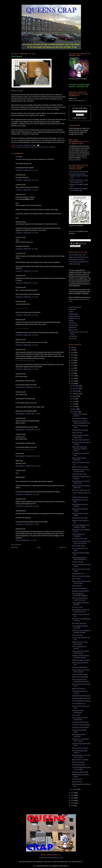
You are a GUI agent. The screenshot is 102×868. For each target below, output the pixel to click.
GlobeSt (71, 321)
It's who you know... (78, 607)
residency (52, 147)
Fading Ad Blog (73, 314)
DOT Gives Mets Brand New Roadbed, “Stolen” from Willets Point (78, 176)
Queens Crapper (24, 145)
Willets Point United (75, 264)
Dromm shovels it (77, 782)
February (75, 412)
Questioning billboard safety (80, 772)
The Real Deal (73, 336)
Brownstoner (73, 309)
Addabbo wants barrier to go (80, 497)
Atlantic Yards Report (75, 307)
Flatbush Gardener (74, 316)
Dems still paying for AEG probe (81, 701)
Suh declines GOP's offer (79, 539)
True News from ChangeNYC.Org (79, 262)
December (76, 386)
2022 (73, 358)
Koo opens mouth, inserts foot (81, 440)
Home (39, 547)
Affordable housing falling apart (81, 696)
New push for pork (77, 635)
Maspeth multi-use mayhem (80, 467)
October (75, 391)
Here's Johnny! (76, 579)
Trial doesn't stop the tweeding (81, 725)
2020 (73, 363)
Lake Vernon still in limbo (79, 474)
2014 (73, 378)
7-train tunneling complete (80, 674)
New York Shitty (73, 325)
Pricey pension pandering (79, 588)
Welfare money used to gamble (81, 576)
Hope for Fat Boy (77, 433)
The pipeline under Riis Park (80, 722)
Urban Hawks (73, 339)
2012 (73, 384)
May (74, 404)
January (75, 789)
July (74, 399)
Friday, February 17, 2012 (26, 540)
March (75, 409)
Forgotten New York (75, 318)
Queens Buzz (73, 327)
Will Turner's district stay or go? (81, 490)
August (75, 396)
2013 (73, 381)
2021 (73, 360)
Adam (17, 157)
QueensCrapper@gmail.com (77, 100)
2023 (73, 355)
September (76, 394)
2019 (73, 365)
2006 (73, 806)
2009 (73, 798)
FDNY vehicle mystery (78, 546)
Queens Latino (73, 330)
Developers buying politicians (80, 591)
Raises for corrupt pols (79, 689)
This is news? (76, 715)
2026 (73, 347)
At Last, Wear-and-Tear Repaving (79, 172)
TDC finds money (77, 779)
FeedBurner (84, 118)
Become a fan (73, 231)
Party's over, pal (77, 586)
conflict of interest (23, 147)
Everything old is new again (80, 430)
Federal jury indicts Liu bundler (81, 660)
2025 (73, 350)
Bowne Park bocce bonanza (80, 748)
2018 (73, 368)
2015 (73, 376)
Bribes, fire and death (78, 762)
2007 (73, 803)
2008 (73, 800)
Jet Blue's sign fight (78, 562)
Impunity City (73, 323)
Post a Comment (16, 545)
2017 (73, 371)
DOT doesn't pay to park (79, 623)
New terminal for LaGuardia (80, 760)
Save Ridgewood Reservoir (77, 259)
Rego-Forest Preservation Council (79, 257)
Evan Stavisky (44, 147)
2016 (73, 373)
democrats (35, 147)
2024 (73, 353)
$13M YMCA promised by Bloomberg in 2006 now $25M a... (80, 449)
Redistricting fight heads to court (81, 698)
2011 (73, 793)
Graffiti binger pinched (78, 765)
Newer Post (14, 547)
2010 (73, 795)
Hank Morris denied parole (80, 667)
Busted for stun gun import (80, 518)
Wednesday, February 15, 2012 (28, 387)
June (74, 401)
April (74, 407)
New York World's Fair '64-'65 (77, 255)
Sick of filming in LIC (78, 574)
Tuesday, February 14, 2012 (27, 170)
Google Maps (76, 299)
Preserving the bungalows (80, 418)
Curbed (71, 312)
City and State (19, 91)
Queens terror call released (80, 677)
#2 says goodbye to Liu (79, 703)
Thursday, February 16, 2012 (27, 494)
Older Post (63, 547)
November (76, 388)
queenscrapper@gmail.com (51, 858)
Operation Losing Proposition (80, 727)
